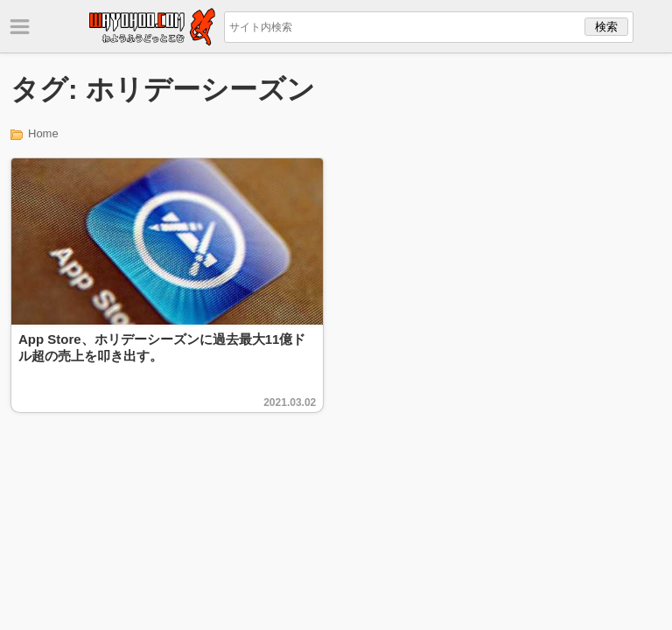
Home (43, 133)
